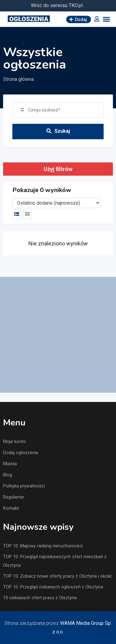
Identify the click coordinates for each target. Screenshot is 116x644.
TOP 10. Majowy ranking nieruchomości (43, 546)
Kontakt (11, 508)
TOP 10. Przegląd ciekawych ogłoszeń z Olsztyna (53, 587)
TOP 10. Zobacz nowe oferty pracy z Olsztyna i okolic (58, 576)
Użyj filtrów (58, 169)
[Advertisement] (58, 335)
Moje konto (15, 441)
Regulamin (14, 497)
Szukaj (58, 131)
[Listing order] (56, 203)
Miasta (10, 464)
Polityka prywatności (24, 486)
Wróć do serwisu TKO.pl (57, 5)
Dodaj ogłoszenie (21, 453)
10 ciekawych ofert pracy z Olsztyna (40, 598)
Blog (8, 475)
